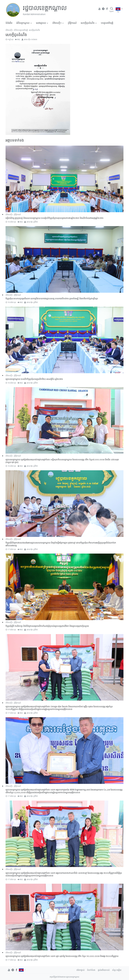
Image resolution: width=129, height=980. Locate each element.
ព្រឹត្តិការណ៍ (72, 23)
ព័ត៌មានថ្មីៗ (57, 23)
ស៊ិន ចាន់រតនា (33, 39)
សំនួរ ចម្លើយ (117, 970)
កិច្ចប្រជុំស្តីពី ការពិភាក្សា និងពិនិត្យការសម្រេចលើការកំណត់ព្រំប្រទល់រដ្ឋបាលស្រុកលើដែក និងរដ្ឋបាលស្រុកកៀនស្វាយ (47, 626)
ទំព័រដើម (9, 23)
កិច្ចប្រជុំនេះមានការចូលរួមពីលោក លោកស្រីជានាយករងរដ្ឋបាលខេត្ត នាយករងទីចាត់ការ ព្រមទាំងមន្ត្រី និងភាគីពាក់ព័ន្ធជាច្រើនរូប (52, 299)
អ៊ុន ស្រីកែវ (34, 222)
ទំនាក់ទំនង (91, 970)
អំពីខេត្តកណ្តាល (23, 23)
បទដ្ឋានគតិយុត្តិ (107, 23)
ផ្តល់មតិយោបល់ (104, 970)
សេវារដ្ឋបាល (41, 23)
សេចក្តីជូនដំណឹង (88, 23)
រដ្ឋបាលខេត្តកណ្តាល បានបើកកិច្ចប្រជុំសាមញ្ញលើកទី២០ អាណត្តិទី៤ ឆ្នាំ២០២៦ (34, 379)
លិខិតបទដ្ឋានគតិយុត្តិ (21, 30)
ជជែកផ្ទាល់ (80, 970)
